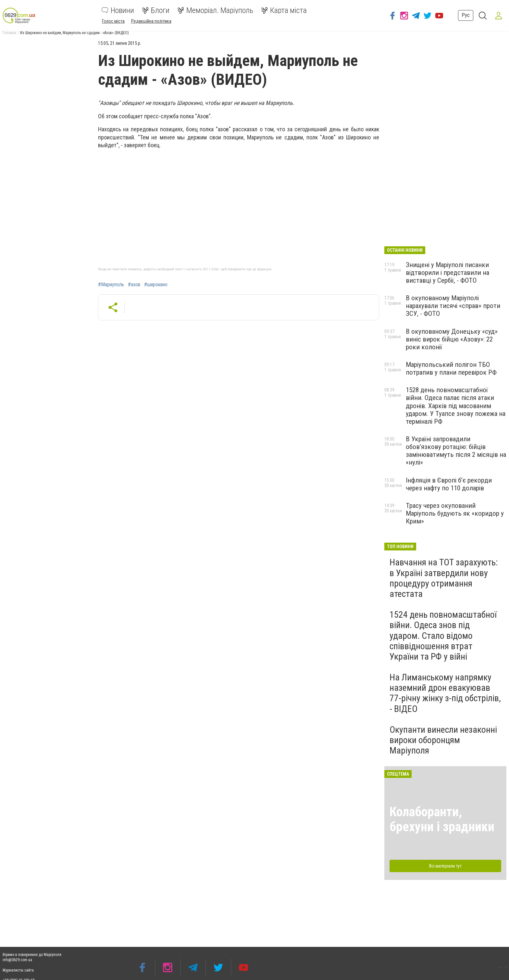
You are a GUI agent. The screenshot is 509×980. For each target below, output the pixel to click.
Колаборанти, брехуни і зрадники (442, 819)
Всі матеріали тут (445, 866)
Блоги (156, 10)
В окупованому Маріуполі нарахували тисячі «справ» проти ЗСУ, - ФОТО (453, 306)
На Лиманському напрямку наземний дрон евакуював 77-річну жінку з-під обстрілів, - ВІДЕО (445, 693)
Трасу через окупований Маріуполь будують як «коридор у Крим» (455, 513)
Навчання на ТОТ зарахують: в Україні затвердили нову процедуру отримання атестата (444, 578)
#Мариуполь (111, 285)
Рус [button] (462, 15)
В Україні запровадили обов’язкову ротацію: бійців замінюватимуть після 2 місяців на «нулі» (456, 451)
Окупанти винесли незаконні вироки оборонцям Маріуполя (443, 740)
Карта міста (284, 10)
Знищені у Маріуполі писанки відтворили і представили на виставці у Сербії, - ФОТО (447, 273)
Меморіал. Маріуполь (215, 10)
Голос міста (113, 21)
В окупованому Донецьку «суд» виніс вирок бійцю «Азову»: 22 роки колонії (452, 339)
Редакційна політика (151, 21)
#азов (134, 285)
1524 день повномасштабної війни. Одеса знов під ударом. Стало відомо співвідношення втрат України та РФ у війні (443, 636)
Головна (9, 33)
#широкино (156, 285)
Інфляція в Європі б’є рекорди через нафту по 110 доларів (449, 484)
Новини (118, 10)
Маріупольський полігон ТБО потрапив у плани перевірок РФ (451, 368)
